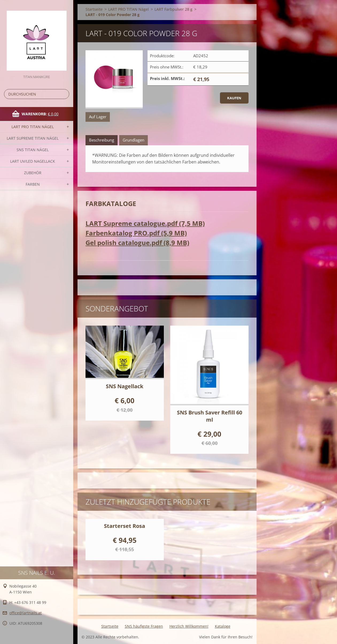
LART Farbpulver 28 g (173, 9)
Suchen (64, 94)
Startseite (94, 9)
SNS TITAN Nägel (33, 150)
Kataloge (223, 626)
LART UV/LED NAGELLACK (33, 161)
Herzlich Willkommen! (189, 626)
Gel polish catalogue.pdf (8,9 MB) (137, 243)
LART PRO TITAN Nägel (33, 127)
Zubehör (33, 173)
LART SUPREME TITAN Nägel (33, 138)
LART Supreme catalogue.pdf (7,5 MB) (145, 223)
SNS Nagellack (125, 386)
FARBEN (33, 184)
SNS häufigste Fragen (144, 626)
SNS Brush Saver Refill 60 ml (210, 416)
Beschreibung (102, 140)
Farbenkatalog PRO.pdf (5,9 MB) (136, 233)
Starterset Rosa (125, 526)
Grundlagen (133, 140)
